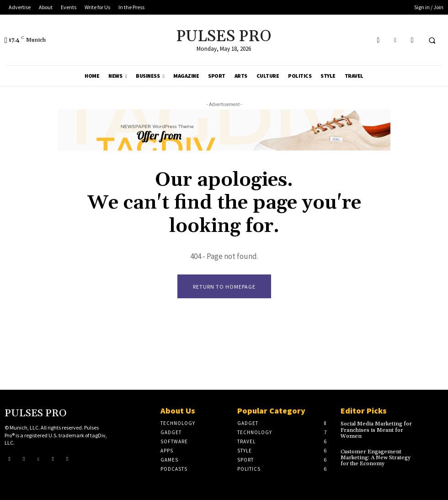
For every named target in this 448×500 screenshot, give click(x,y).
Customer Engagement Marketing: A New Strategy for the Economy (376, 458)
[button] (432, 40)
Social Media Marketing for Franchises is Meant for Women (376, 430)
